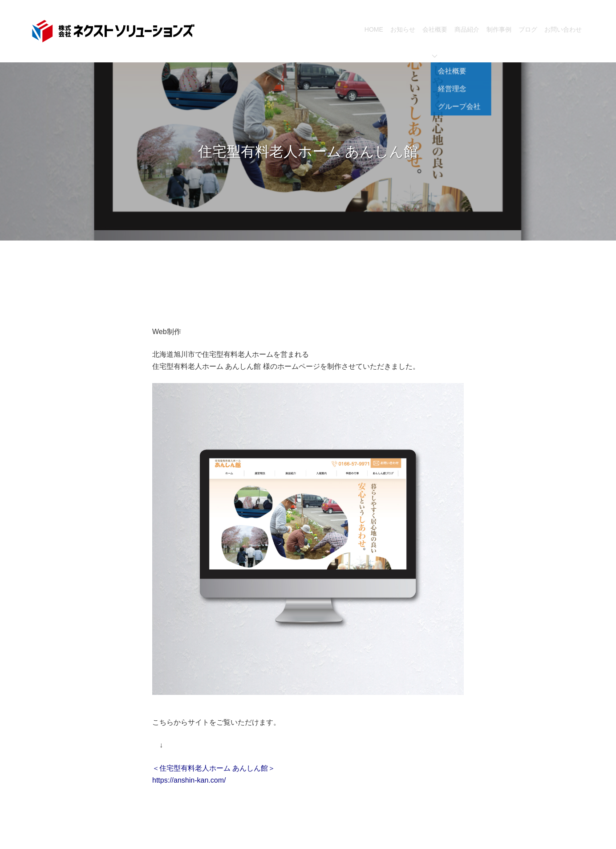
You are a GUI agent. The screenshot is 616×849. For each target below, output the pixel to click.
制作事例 (499, 29)
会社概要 (435, 42)
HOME (374, 29)
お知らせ (403, 29)
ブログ (528, 29)
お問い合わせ (563, 29)
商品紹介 (467, 29)
